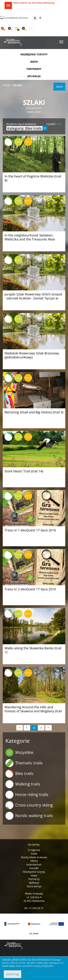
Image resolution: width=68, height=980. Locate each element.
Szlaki (34, 854)
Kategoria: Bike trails (24, 128)
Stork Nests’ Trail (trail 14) (24, 471)
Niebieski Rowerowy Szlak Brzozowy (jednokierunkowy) (32, 355)
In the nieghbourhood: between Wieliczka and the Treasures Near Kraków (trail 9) (30, 239)
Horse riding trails (27, 795)
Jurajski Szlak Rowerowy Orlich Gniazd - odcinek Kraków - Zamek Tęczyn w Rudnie (33, 298)
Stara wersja (34, 886)
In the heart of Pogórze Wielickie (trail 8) (33, 178)
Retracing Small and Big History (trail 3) (34, 412)
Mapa (34, 875)
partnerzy (34, 69)
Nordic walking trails (29, 816)
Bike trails (19, 774)
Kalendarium (34, 864)
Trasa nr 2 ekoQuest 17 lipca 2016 (30, 589)
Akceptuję (13, 974)
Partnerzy (34, 879)
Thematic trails (24, 763)
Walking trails (23, 784)
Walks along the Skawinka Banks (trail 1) (33, 650)
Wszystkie (19, 753)
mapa (34, 62)
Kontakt (34, 868)
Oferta (34, 861)
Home (7, 85)
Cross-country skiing (29, 805)
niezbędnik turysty (34, 54)
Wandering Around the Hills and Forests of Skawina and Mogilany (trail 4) (33, 711)
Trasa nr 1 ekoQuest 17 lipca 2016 (30, 530)
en (8, 5)
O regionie (34, 850)
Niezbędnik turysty (34, 872)
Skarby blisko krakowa (34, 857)
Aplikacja (34, 883)
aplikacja (34, 76)
